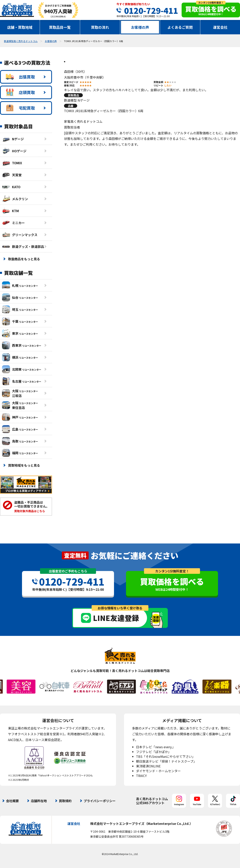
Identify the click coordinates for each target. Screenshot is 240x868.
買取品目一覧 (60, 27)
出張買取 (20, 77)
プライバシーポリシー (100, 801)
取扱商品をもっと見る (24, 259)
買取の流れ (100, 27)
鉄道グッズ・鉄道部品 (23, 246)
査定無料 (75, 555)
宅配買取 (20, 108)
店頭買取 (20, 92)
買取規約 (65, 801)
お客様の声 (140, 27)
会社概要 (12, 801)
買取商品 (73, 95)
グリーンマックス (20, 235)
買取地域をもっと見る (24, 465)
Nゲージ (13, 139)
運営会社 (220, 27)
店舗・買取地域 (20, 27)
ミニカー (13, 223)
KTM (10, 211)
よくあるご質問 (180, 27)
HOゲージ (14, 151)
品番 (71, 106)
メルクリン (15, 199)
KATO (11, 187)
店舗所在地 (39, 801)
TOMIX (12, 163)
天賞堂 (12, 175)
